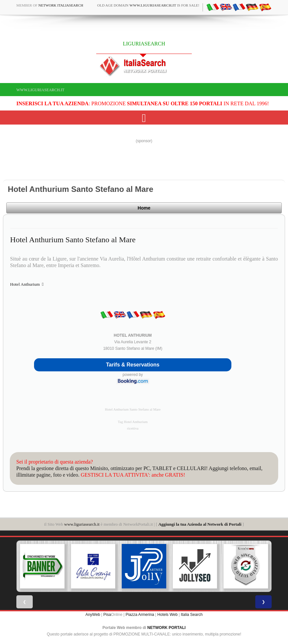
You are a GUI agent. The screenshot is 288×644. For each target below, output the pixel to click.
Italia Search (192, 615)
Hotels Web (168, 615)
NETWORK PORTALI (166, 628)
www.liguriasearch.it (40, 90)
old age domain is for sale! (148, 5)
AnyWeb (93, 615)
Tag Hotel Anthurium (133, 422)
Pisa (107, 615)
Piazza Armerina (140, 615)
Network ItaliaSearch (61, 5)
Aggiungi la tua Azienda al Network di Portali (200, 524)
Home (144, 208)
